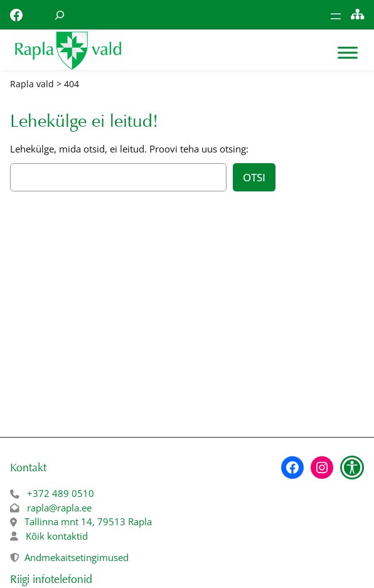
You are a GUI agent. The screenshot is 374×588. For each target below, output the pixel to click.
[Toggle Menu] (348, 53)
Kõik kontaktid (57, 536)
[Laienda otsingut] (60, 15)
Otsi (254, 177)
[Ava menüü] (336, 16)
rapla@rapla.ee (59, 508)
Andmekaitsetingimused (77, 557)
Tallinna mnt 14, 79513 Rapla (88, 521)
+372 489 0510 (61, 493)
